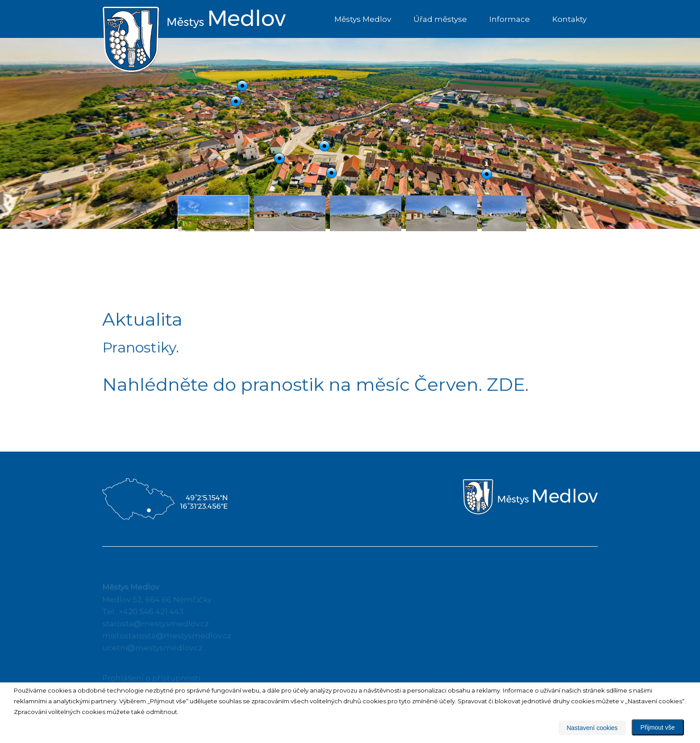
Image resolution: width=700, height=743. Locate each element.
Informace (510, 19)
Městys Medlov (363, 19)
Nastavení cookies (592, 728)
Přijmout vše (658, 727)
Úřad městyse (440, 19)
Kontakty (569, 19)
